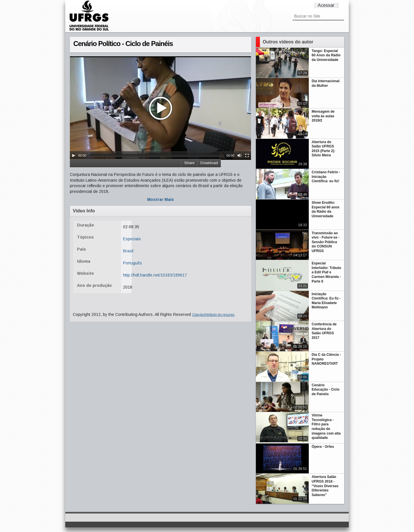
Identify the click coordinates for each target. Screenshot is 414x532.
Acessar (326, 5)
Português (133, 263)
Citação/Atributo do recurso (213, 315)
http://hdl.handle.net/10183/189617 (155, 275)
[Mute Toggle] (239, 155)
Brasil (128, 251)
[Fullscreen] (247, 155)
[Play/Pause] (74, 155)
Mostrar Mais (161, 199)
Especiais (132, 239)
